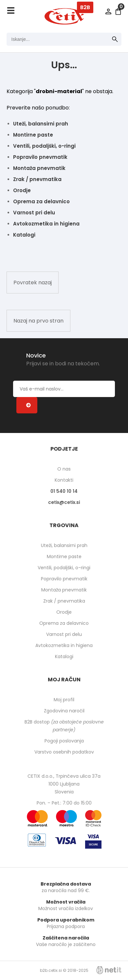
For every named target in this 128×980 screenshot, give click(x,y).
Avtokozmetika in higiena (46, 224)
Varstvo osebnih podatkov (64, 752)
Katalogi (24, 235)
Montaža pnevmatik (39, 168)
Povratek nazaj (33, 282)
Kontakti (64, 480)
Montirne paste (33, 135)
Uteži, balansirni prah (41, 124)
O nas (64, 469)
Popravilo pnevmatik (40, 157)
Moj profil (64, 700)
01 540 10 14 (64, 491)
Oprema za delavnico (41, 201)
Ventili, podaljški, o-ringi (44, 146)
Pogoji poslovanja (64, 741)
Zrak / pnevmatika (37, 179)
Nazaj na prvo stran (38, 321)
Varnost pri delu (34, 213)
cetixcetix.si (64, 502)
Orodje (22, 190)
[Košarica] (118, 11)
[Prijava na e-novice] (27, 405)
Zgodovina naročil (64, 711)
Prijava (108, 11)
